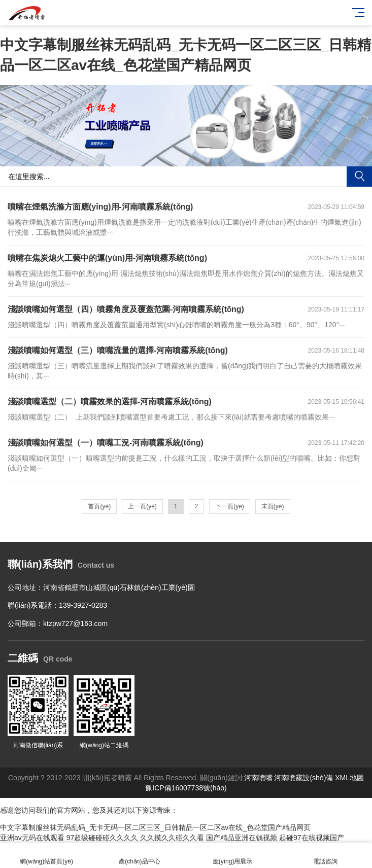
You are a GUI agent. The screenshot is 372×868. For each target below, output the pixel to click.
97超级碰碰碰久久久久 (103, 838)
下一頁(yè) (230, 506)
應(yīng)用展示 (233, 856)
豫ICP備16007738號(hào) (186, 788)
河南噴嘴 (258, 778)
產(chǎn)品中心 (139, 856)
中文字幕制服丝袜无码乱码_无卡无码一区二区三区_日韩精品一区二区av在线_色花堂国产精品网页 (155, 827)
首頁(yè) (99, 506)
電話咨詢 (326, 856)
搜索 (359, 177)
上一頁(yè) (142, 506)
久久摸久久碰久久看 (172, 838)
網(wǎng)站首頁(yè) (46, 856)
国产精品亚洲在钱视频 (242, 838)
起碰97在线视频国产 (312, 838)
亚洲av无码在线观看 (32, 838)
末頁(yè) (273, 506)
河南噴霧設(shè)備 (303, 778)
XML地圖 (349, 778)
